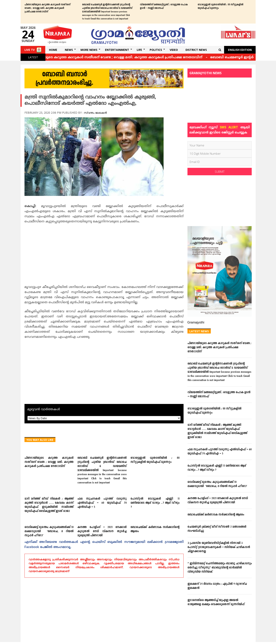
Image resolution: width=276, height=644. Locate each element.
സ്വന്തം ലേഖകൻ (95, 113)
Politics (156, 50)
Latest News (199, 331)
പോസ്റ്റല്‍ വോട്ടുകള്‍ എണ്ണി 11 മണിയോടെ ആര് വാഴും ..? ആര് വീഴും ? (155, 503)
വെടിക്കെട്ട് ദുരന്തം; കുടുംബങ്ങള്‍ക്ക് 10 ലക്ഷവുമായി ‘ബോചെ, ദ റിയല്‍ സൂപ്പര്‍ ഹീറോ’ (49, 531)
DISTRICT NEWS (196, 50)
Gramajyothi (196, 323)
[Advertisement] (104, 256)
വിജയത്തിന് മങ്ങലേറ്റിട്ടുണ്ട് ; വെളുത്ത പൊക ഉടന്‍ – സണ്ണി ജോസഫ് (164, 6)
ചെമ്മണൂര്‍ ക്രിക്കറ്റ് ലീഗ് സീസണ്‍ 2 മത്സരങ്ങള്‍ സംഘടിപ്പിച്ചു (217, 529)
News (69, 50)
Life (139, 50)
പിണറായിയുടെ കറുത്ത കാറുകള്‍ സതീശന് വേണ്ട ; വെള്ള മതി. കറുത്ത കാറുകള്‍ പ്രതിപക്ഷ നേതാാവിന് (47, 8)
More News (89, 50)
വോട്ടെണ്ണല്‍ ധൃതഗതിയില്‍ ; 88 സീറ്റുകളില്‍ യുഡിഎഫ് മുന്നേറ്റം (220, 6)
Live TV (30, 50)
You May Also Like (40, 440)
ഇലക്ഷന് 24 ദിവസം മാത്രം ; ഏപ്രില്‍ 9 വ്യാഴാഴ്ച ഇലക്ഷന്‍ (217, 586)
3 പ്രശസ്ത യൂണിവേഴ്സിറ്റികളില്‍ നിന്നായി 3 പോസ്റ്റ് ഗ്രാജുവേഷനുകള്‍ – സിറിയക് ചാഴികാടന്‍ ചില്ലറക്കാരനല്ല (219, 547)
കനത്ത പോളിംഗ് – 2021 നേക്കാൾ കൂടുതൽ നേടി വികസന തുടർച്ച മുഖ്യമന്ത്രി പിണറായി (102, 531)
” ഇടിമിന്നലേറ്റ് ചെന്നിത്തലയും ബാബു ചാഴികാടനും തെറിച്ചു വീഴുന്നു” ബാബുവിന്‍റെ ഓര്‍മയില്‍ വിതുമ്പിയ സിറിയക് (220, 568)
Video (174, 50)
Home (53, 50)
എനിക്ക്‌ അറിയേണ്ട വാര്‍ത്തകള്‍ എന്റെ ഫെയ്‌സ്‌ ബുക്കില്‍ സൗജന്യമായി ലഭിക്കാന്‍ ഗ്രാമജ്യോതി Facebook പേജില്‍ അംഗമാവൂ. (104, 545)
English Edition (240, 50)
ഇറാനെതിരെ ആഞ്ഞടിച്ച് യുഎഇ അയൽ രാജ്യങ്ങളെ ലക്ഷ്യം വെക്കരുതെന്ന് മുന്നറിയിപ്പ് (216, 602)
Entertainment (117, 50)
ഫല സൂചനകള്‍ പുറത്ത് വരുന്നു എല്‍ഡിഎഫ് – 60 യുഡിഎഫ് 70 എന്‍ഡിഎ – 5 (102, 503)
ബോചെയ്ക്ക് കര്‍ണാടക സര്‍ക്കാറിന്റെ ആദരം (155, 529)
